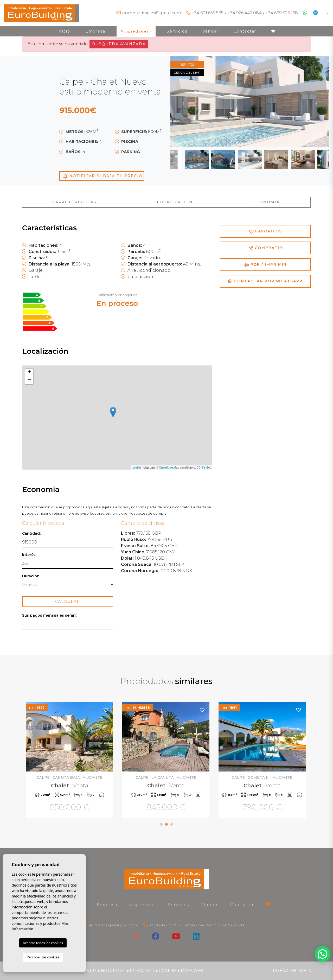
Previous (183, 102)
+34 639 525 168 (282, 13)
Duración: (31, 576)
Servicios (177, 31)
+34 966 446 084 (245, 13)
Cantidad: (31, 533)
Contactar (245, 31)
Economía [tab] (267, 202)
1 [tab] (161, 824)
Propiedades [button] (135, 31)
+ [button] (29, 372)
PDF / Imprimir (265, 265)
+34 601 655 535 (208, 13)
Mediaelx (301, 971)
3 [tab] (172, 824)
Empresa (95, 31)
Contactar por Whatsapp (265, 281)
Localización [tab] (175, 202)
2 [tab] (166, 824)
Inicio (64, 31)
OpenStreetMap (169, 467)
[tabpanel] (70, 761)
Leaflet (137, 467)
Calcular (68, 602)
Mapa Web (192, 971)
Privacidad (142, 971)
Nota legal (113, 971)
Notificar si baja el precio (103, 176)
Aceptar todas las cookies (43, 943)
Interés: (29, 555)
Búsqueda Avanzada (119, 44)
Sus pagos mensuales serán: (49, 615)
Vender (210, 31)
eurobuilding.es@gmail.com (152, 13)
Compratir (265, 248)
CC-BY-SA (203, 467)
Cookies (168, 971)
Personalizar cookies (43, 957)
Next (316, 102)
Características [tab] (74, 202)
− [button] (29, 380)
